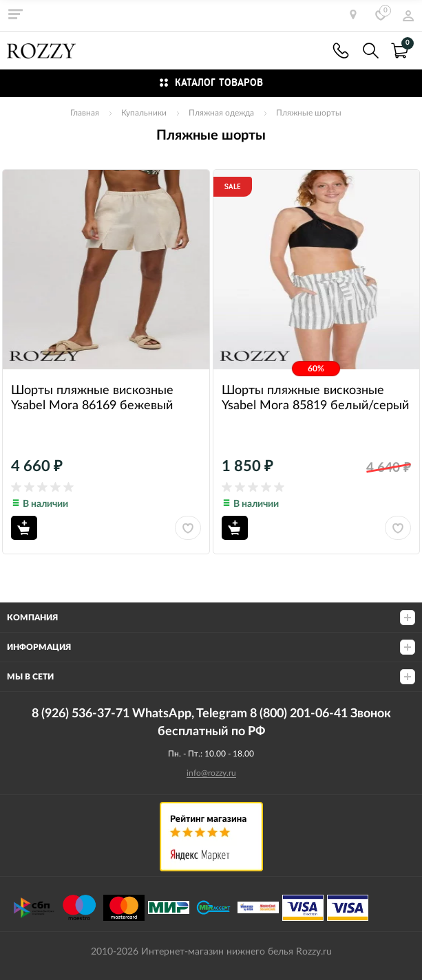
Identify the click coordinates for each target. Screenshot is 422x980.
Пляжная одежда (221, 113)
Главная (85, 113)
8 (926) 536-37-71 (341, 51)
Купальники (144, 113)
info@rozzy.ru (211, 773)
